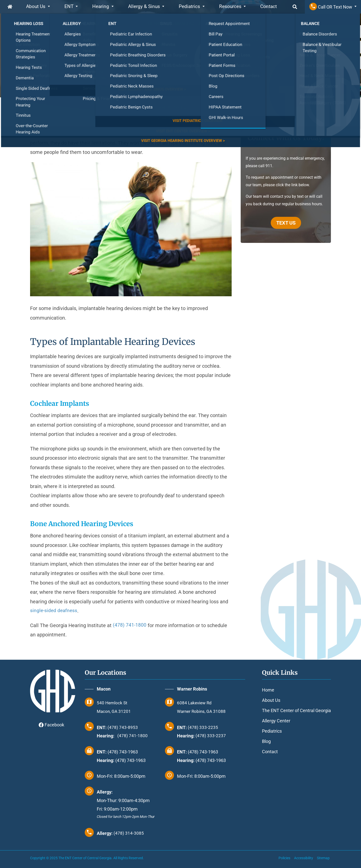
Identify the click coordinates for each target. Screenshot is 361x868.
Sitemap (323, 858)
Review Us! (322, 63)
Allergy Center (276, 721)
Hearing (101, 7)
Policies (284, 858)
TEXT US (286, 223)
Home (10, 7)
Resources (226, 7)
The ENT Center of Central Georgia (296, 710)
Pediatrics (186, 7)
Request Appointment (334, 32)
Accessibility (304, 858)
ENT (69, 7)
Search (289, 7)
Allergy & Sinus (142, 7)
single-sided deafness (54, 611)
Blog (266, 741)
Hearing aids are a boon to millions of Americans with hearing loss (104, 133)
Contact (264, 7)
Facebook (51, 725)
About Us (37, 7)
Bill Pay (318, 47)
